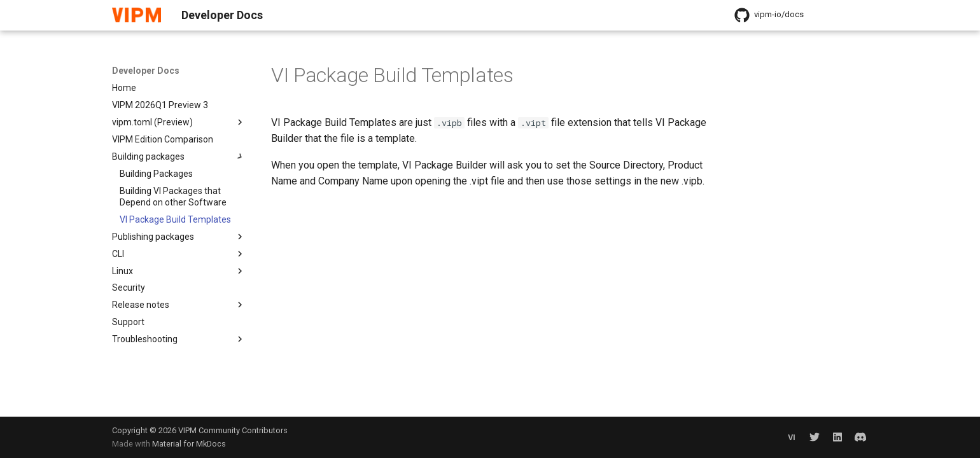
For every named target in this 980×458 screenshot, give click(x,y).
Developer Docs (146, 71)
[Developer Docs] (136, 15)
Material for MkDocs (189, 444)
